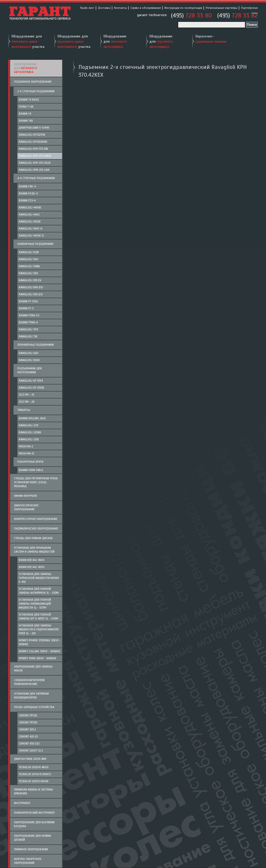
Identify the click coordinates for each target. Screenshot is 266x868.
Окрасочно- (211, 39)
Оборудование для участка (28, 41)
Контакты (120, 8)
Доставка (104, 8)
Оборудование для (115, 41)
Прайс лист (87, 8)
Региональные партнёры (222, 8)
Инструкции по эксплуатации (183, 8)
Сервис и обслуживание (146, 8)
